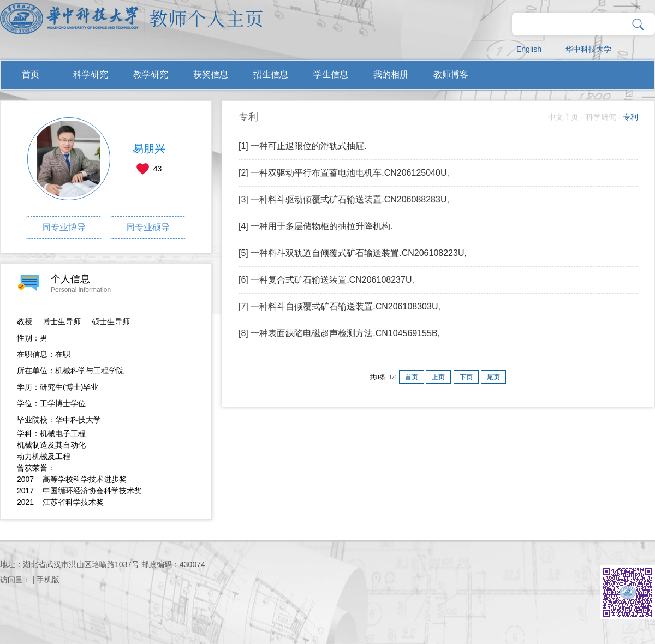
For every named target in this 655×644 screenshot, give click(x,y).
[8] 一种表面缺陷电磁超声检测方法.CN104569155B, (339, 333)
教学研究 (151, 74)
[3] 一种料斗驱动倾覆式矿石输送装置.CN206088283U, (344, 199)
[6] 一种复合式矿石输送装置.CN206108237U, (326, 280)
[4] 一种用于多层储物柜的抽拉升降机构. (316, 226)
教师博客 (451, 74)
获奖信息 (211, 74)
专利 (630, 117)
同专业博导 (64, 227)
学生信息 (331, 74)
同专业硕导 (148, 227)
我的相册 (391, 74)
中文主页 (563, 117)
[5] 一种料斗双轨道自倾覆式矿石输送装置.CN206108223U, (353, 253)
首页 (31, 74)
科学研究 (91, 74)
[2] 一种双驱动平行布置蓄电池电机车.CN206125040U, (344, 173)
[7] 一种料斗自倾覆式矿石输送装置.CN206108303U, (340, 306)
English (529, 49)
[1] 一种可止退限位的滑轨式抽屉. (303, 146)
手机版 (48, 580)
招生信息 (271, 74)
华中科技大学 (588, 49)
